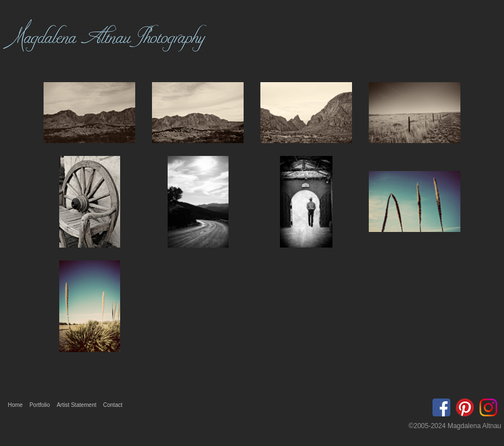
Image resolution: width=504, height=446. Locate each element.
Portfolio (40, 405)
